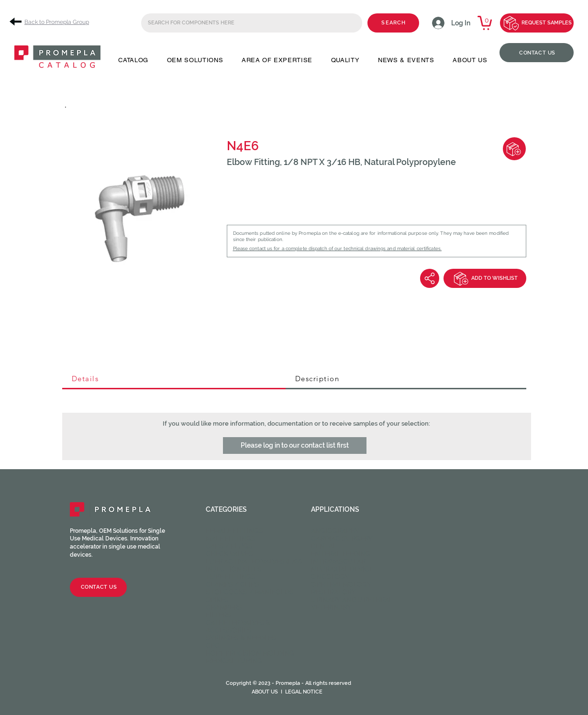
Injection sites (234, 569)
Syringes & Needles (241, 638)
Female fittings (234, 531)
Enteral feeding (341, 554)
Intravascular (338, 561)
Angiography (335, 531)
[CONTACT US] (537, 53)
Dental (324, 546)
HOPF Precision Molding (250, 653)
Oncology (330, 577)
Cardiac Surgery (342, 539)
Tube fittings (231, 577)
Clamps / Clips (233, 584)
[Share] (430, 278)
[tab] (174, 379)
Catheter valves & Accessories (238, 627)
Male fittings (231, 539)
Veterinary (331, 607)
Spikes (217, 600)
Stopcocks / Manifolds (250, 592)
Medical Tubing (234, 661)
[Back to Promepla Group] (53, 22)
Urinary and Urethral (352, 600)
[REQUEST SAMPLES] (537, 23)
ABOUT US (265, 692)
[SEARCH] (393, 23)
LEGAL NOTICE (304, 692)
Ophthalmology (341, 584)
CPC (213, 646)
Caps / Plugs (229, 546)
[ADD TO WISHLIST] (485, 278)
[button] (133, 60)
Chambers (224, 607)
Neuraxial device (342, 569)
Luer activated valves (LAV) (254, 561)
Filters (218, 615)
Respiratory (333, 592)
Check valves (229, 554)
